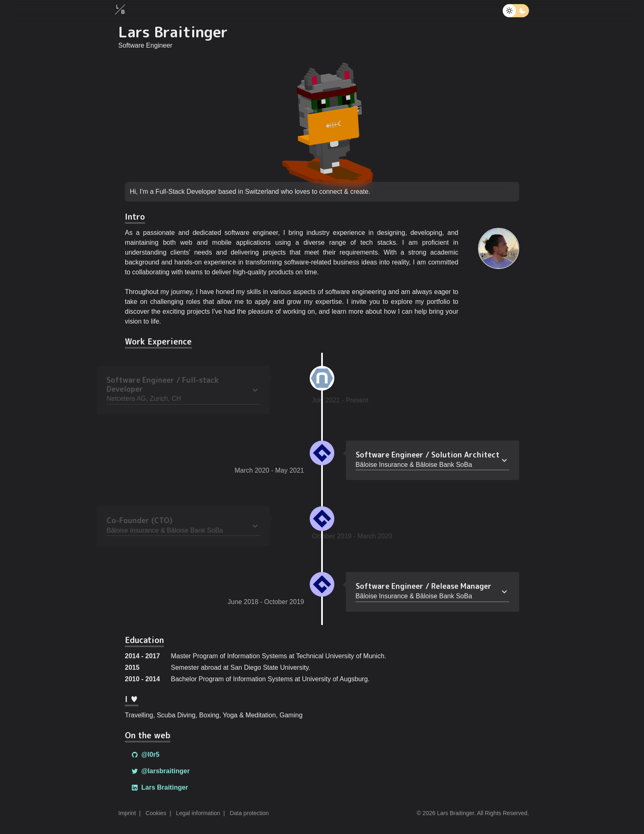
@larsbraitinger (161, 771)
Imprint (127, 813)
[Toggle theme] (509, 11)
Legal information (198, 813)
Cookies (156, 813)
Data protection (249, 813)
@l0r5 (145, 755)
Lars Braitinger (160, 787)
